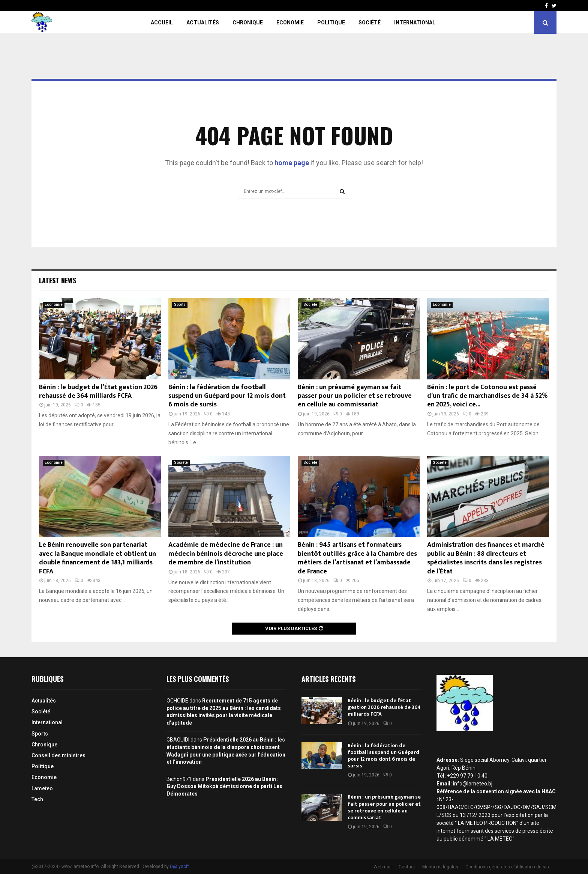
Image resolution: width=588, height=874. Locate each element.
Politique (331, 23)
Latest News (58, 280)
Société (370, 23)
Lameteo (42, 788)
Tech (37, 799)
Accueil (162, 23)
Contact (407, 867)
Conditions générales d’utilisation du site (508, 867)
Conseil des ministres (58, 755)
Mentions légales (440, 867)
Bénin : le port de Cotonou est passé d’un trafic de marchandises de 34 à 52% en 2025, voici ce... (487, 396)
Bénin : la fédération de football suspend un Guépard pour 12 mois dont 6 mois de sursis (227, 396)
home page (292, 163)
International (415, 23)
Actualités (203, 23)
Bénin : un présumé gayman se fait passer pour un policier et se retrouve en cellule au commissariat (355, 396)
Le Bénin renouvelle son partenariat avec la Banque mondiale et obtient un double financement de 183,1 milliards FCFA (97, 558)
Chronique (248, 23)
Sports (180, 305)
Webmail (382, 867)
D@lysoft (179, 866)
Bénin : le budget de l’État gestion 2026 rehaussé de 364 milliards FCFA (98, 392)
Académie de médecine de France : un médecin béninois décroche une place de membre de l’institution (226, 554)
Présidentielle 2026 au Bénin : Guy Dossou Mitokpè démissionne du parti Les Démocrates (224, 786)
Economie (290, 23)
